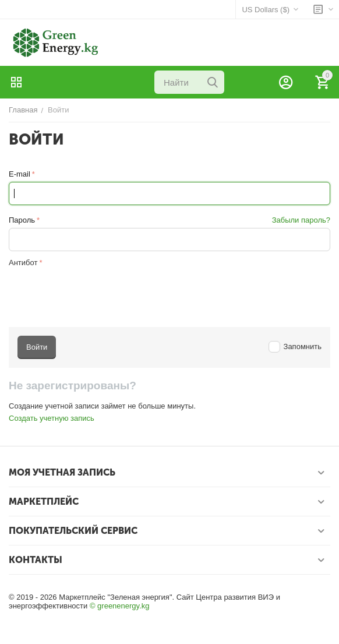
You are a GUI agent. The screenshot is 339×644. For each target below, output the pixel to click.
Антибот (23, 263)
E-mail (20, 174)
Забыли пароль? (301, 220)
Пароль (22, 220)
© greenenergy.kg (120, 606)
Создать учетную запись (52, 418)
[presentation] (97, 293)
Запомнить (295, 346)
